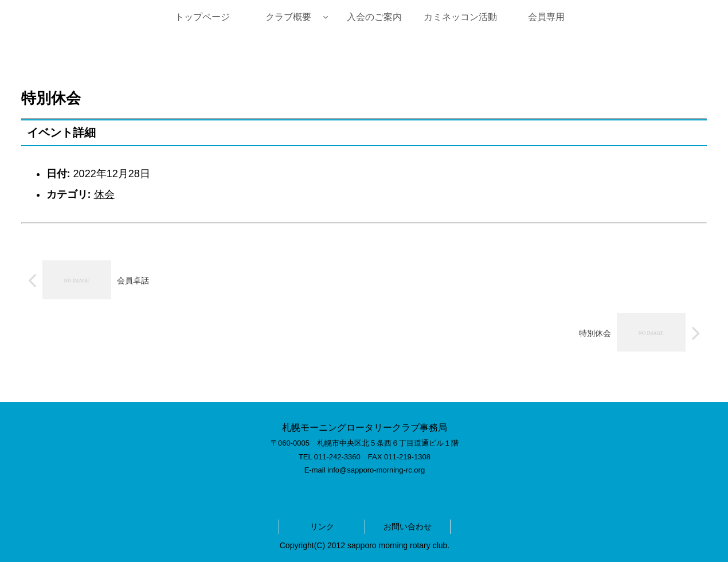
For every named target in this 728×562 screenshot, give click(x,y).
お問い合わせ (408, 526)
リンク (322, 526)
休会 (104, 194)
